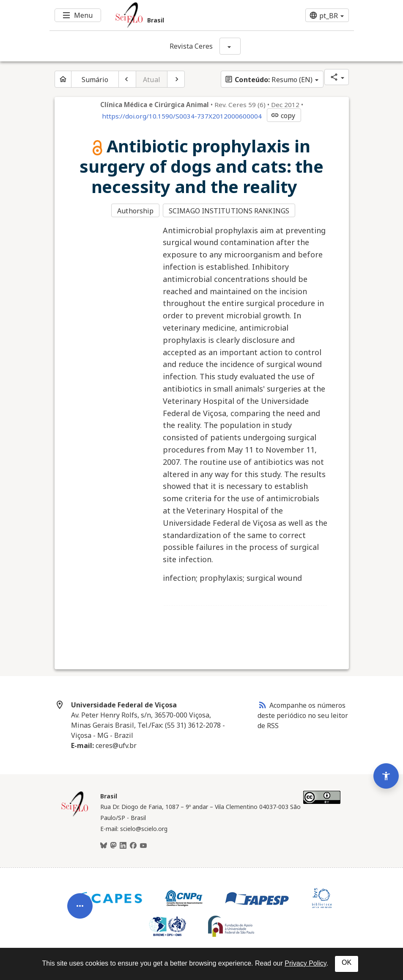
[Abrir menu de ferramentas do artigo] (80, 901)
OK (347, 962)
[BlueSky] (104, 845)
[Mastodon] (113, 845)
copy (283, 116)
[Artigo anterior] (127, 79)
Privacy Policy (305, 963)
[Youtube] (143, 845)
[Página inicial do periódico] (63, 79)
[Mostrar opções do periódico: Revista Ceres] (230, 46)
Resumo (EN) (269, 80)
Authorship (135, 211)
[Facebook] (133, 845)
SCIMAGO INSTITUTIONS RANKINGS (230, 211)
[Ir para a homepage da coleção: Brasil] (176, 15)
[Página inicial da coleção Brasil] (75, 814)
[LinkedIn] (123, 845)
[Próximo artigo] (176, 79)
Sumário (95, 80)
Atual (152, 80)
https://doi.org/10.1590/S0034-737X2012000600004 (182, 116)
